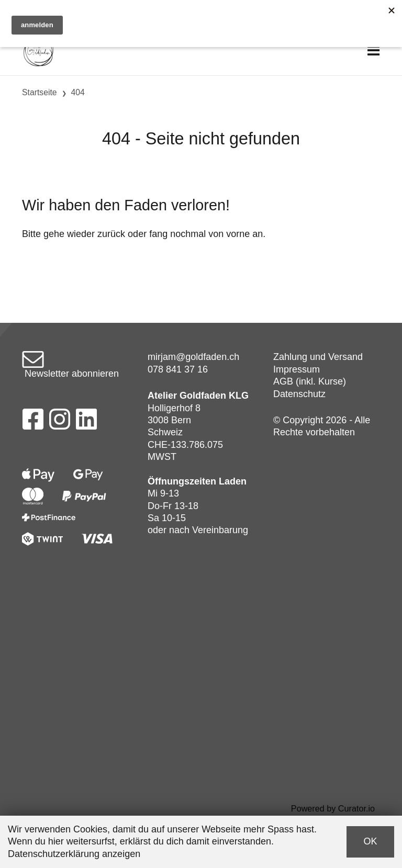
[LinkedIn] (87, 422)
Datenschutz (299, 394)
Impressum (297, 369)
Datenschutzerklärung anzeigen (74, 854)
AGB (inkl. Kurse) (310, 381)
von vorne (229, 234)
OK (370, 841)
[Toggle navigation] (373, 51)
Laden (233, 481)
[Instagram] (60, 422)
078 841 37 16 (178, 369)
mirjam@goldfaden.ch (193, 357)
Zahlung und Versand (318, 357)
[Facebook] (33, 422)
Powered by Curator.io (333, 808)
